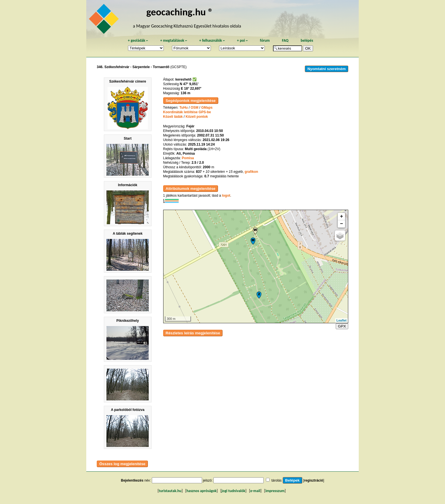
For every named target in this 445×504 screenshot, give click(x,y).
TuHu (184, 108)
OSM (195, 108)
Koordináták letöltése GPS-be (187, 112)
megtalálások (174, 40)
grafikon (251, 172)
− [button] (342, 224)
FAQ (285, 40)
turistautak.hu (170, 491)
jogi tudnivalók (234, 491)
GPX (342, 326)
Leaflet (342, 320)
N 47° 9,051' (189, 84)
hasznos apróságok (201, 491)
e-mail (255, 491)
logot (226, 196)
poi (242, 40)
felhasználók (212, 40)
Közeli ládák (173, 117)
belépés (307, 40)
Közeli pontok (197, 117)
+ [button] (342, 217)
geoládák (138, 40)
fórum (265, 40)
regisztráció (313, 480)
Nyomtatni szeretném (327, 69)
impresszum (275, 491)
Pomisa (188, 158)
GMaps (207, 108)
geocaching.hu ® (180, 12)
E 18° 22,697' (191, 89)
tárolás (276, 480)
